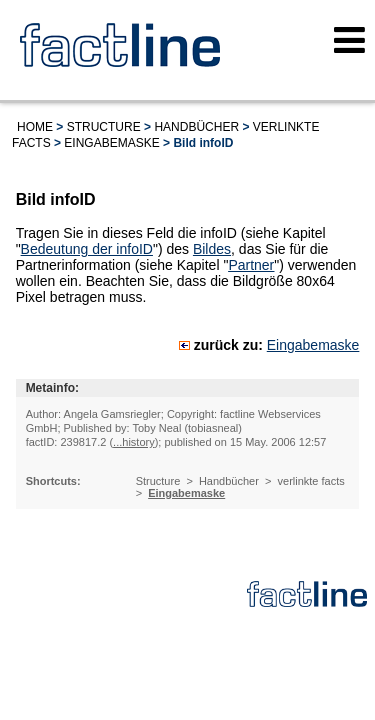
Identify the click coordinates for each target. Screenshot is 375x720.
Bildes (212, 249)
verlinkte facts (311, 481)
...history (134, 442)
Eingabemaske (111, 143)
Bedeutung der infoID (87, 249)
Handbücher (196, 127)
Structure (104, 127)
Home (35, 127)
